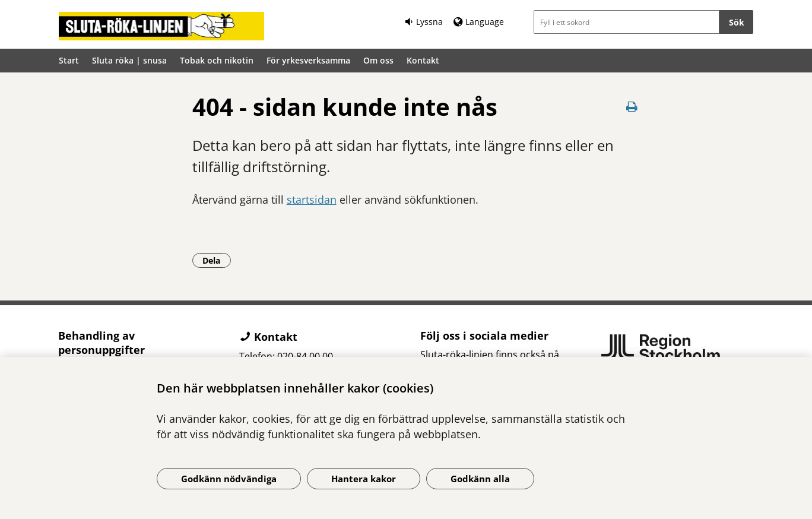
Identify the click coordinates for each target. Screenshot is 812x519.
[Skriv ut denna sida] (632, 107)
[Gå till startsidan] (161, 26)
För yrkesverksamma (308, 60)
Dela (217, 260)
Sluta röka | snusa (129, 60)
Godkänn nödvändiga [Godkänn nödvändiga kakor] (229, 479)
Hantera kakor (364, 479)
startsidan (312, 200)
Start (69, 60)
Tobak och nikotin (217, 60)
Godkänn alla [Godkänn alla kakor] (480, 479)
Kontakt (423, 60)
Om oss (378, 60)
